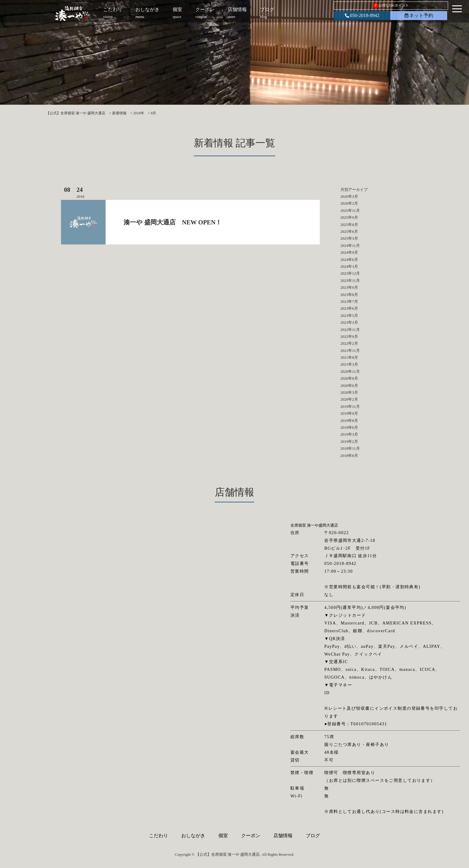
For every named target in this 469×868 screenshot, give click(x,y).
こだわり (159, 836)
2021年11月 (350, 351)
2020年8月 (349, 378)
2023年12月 (350, 273)
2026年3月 (349, 196)
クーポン (251, 836)
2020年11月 (350, 371)
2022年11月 (350, 330)
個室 (223, 836)
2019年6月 (349, 427)
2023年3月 (349, 322)
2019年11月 (350, 406)
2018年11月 (350, 448)
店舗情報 (283, 836)
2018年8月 (349, 456)
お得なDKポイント (391, 6)
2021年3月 (349, 364)
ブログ (313, 836)
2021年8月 (349, 357)
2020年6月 (349, 386)
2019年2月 (349, 441)
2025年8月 (349, 225)
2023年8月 (349, 295)
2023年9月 (349, 287)
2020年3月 (349, 392)
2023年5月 (349, 316)
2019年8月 (349, 421)
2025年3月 (349, 238)
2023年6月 (349, 308)
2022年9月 (349, 336)
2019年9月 (349, 413)
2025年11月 (350, 210)
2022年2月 (349, 343)
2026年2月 (349, 203)
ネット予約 (419, 15)
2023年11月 (350, 281)
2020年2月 (349, 399)
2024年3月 (349, 266)
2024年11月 (350, 245)
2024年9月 (349, 252)
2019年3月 (349, 434)
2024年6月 (349, 260)
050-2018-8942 (362, 15)
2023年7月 (349, 301)
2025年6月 (349, 231)
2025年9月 (349, 217)
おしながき (193, 836)
